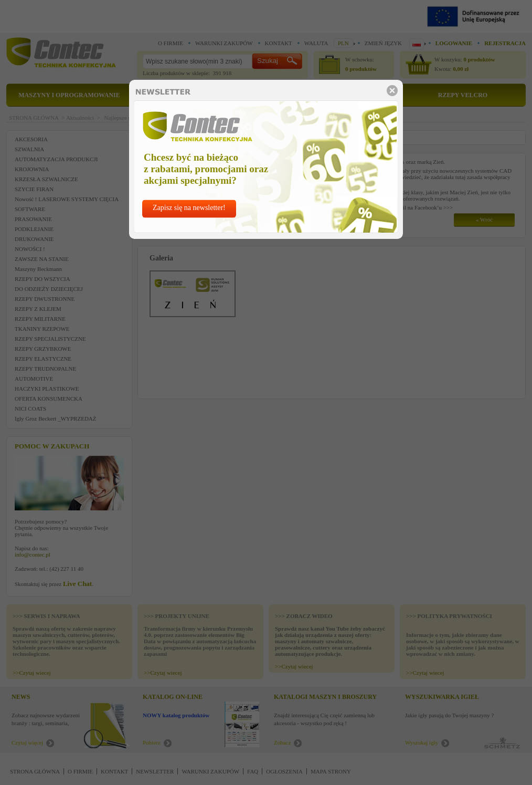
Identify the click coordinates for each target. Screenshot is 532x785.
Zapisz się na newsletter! (189, 208)
